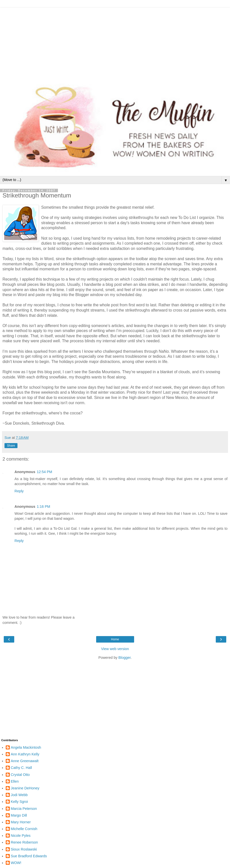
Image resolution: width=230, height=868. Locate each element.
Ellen (15, 781)
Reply (19, 491)
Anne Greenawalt (25, 761)
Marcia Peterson (24, 809)
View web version (115, 649)
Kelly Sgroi (19, 802)
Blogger (124, 658)
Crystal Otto (20, 775)
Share (11, 446)
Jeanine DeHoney (25, 788)
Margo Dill (19, 815)
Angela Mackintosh (26, 747)
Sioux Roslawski (24, 849)
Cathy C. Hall (21, 768)
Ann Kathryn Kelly (25, 754)
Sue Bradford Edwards (29, 856)
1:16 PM (43, 507)
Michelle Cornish (24, 829)
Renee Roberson (24, 842)
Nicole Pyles (21, 836)
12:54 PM (44, 472)
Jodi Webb (19, 795)
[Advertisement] (115, 42)
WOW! (16, 863)
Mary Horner (21, 822)
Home (115, 639)
